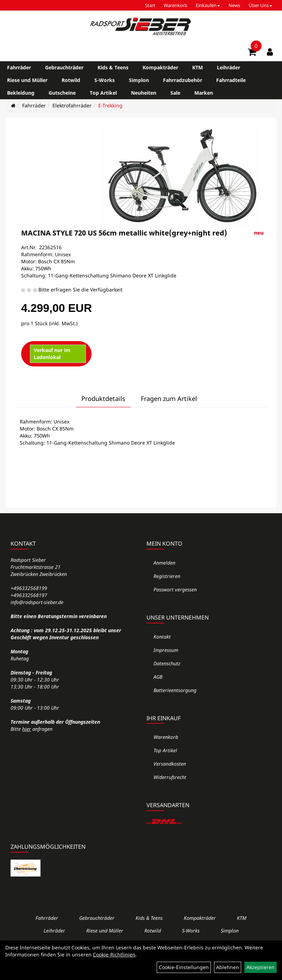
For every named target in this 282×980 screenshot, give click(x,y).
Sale (175, 93)
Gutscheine (62, 93)
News (234, 5)
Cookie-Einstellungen (184, 967)
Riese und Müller (27, 80)
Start (150, 5)
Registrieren (167, 576)
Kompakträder (160, 67)
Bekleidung (21, 93)
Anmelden (164, 563)
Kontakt (162, 637)
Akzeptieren (261, 967)
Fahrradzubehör (183, 80)
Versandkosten (170, 764)
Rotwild (71, 80)
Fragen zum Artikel (169, 398)
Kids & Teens (113, 67)
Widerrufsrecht (170, 777)
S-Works (105, 80)
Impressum (166, 650)
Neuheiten (144, 93)
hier (27, 729)
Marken (204, 93)
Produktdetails (103, 398)
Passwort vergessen (175, 589)
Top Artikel (103, 93)
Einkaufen (208, 5)
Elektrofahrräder (72, 105)
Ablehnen (228, 967)
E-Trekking (110, 105)
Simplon (139, 80)
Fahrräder (19, 67)
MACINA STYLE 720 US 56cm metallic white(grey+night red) (124, 233)
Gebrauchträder (64, 67)
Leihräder (228, 67)
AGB (158, 677)
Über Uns (260, 5)
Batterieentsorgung (175, 690)
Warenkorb (176, 5)
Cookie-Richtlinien (114, 954)
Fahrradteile (231, 80)
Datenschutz (167, 663)
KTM (198, 67)
